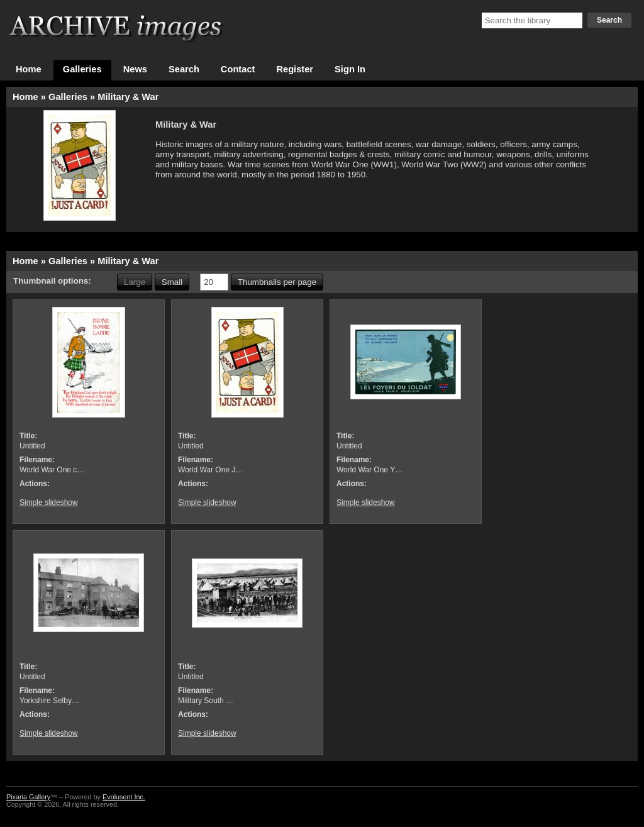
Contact (238, 69)
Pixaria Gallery (28, 797)
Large (135, 282)
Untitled (32, 446)
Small (172, 282)
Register (295, 69)
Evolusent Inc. (124, 797)
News (135, 69)
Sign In (350, 69)
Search (609, 20)
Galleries (82, 69)
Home (29, 69)
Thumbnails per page (277, 282)
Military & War (128, 97)
